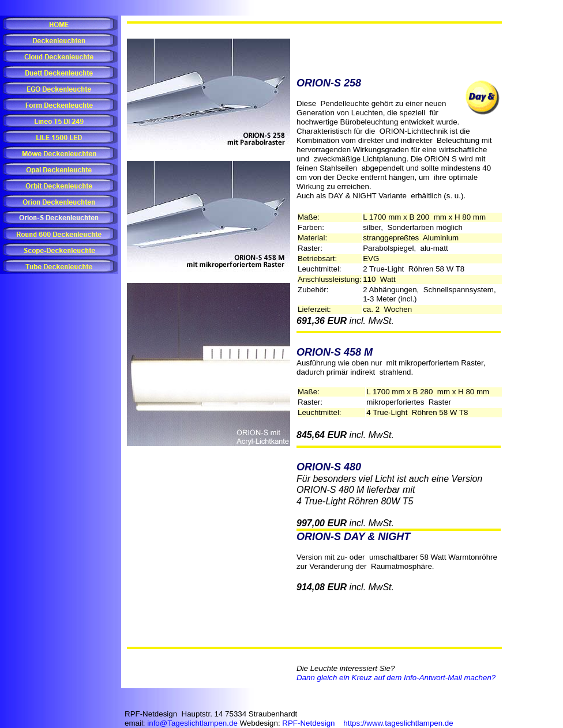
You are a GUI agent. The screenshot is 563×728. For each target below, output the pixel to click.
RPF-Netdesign (308, 723)
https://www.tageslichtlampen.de (398, 723)
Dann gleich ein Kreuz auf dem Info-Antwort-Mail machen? (396, 678)
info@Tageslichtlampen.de (192, 723)
